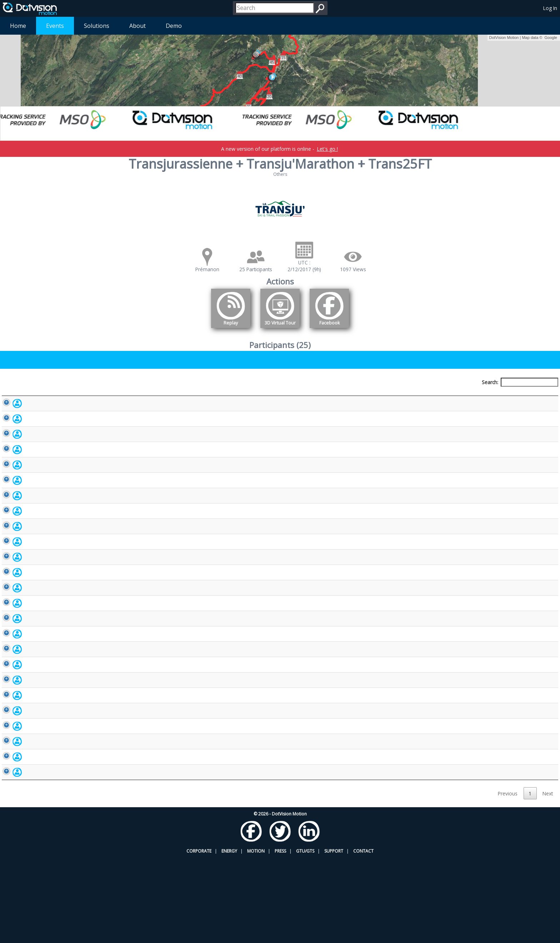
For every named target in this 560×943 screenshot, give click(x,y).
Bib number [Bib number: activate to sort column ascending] (225, 395)
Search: (520, 382)
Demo (174, 26)
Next (548, 879)
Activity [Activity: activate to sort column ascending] (447, 395)
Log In (550, 8)
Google (551, 38)
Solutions (97, 26)
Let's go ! (327, 149)
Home (18, 26)
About (137, 26)
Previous (508, 879)
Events (55, 26)
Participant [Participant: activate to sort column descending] (61, 395)
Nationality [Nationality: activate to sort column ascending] (323, 395)
